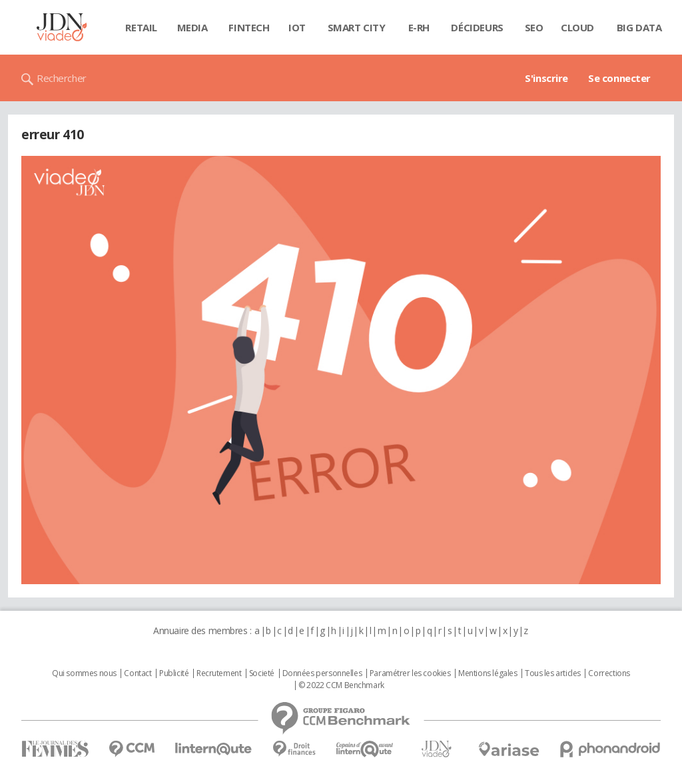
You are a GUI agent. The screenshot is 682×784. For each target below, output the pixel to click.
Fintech (249, 27)
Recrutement (219, 673)
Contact (138, 673)
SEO (534, 27)
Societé (262, 673)
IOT (297, 27)
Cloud (577, 27)
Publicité (174, 673)
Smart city (357, 27)
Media (192, 27)
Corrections (609, 673)
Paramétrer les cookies (410, 673)
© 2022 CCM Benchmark (341, 685)
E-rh (419, 27)
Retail (141, 27)
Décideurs (477, 27)
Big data (639, 27)
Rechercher (62, 78)
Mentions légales (488, 673)
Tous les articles (553, 673)
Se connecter (619, 78)
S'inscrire (546, 78)
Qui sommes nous (84, 673)
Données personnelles (322, 673)
